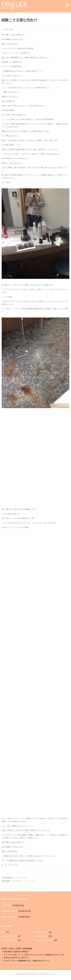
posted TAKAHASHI (44, 940)
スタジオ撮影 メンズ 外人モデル (23, 881)
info (3, 932)
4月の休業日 (7, 905)
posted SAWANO (9, 940)
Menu (67, 5)
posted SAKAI (42, 936)
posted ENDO (20, 878)
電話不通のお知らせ (10, 917)
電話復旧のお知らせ (10, 911)
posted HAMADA (9, 936)
